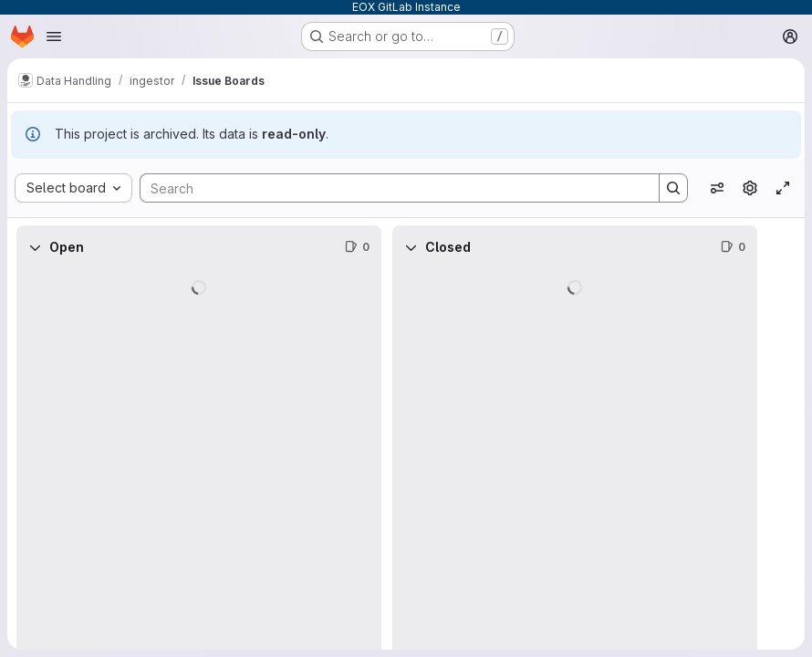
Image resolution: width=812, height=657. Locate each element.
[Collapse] (35, 247)
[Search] (390, 188)
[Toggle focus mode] (783, 188)
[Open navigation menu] (54, 36)
